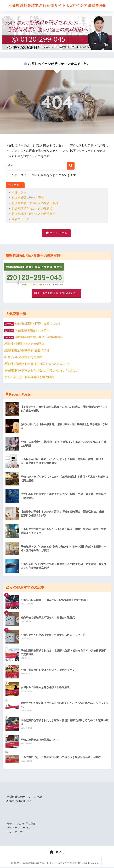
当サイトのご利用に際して (23, 825)
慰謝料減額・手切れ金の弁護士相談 (35, 204)
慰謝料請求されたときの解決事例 (34, 215)
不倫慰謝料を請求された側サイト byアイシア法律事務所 (57, 6)
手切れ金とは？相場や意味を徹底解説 (29, 379)
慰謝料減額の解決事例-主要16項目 (27, 352)
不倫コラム (19, 194)
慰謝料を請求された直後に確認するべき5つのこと (37, 365)
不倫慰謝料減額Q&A (19, 802)
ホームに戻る (56, 234)
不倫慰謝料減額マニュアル (32, 332)
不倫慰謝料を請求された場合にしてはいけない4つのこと (42, 372)
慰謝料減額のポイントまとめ (24, 798)
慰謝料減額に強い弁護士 (28, 199)
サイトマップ (15, 833)
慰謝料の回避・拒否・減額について (38, 325)
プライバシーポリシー (20, 829)
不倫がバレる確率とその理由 (23, 358)
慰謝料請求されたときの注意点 (32, 210)
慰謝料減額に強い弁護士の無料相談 (33, 338)
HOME (57, 853)
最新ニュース (20, 220)
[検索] (71, 167)
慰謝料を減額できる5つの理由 (24, 345)
